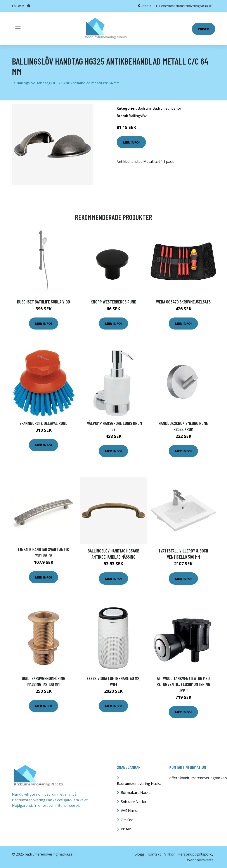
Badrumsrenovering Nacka (139, 784)
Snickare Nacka (133, 802)
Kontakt (154, 854)
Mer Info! (131, 142)
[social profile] (29, 6)
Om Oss (127, 820)
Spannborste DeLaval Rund (43, 423)
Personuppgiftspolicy (196, 854)
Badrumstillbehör (167, 108)
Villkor (170, 854)
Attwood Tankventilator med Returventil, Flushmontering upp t (183, 684)
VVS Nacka (130, 811)
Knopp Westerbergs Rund (113, 302)
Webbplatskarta (200, 860)
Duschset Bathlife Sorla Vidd (43, 302)
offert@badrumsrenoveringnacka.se (184, 6)
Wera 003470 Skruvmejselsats (183, 302)
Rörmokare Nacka (136, 793)
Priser (204, 29)
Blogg (139, 854)
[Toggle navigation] (18, 28)
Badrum (144, 108)
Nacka (147, 6)
